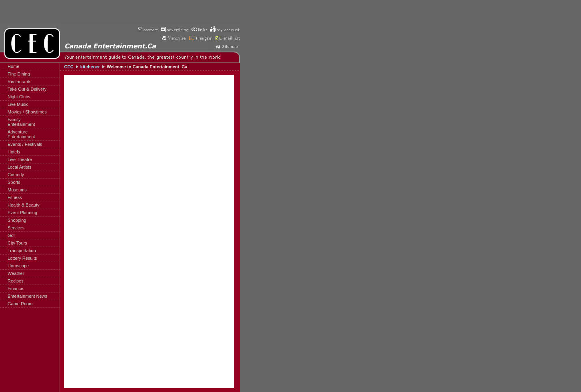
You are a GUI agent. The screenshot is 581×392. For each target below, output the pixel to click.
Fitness (15, 197)
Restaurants (19, 82)
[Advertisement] (120, 12)
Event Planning (22, 213)
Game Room (20, 304)
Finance (15, 289)
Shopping (17, 220)
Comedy (16, 175)
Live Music (18, 104)
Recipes (16, 281)
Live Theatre (20, 159)
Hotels (14, 152)
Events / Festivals (25, 144)
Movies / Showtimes (27, 112)
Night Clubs (19, 97)
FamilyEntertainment (21, 122)
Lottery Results (22, 258)
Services (16, 228)
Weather (16, 273)
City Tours (17, 243)
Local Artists (19, 167)
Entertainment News (27, 296)
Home (13, 66)
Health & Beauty (24, 205)
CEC (69, 67)
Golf (12, 235)
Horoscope (18, 266)
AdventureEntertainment (21, 134)
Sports (14, 182)
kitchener (90, 67)
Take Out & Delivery (27, 89)
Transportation (22, 251)
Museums (17, 190)
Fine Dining (19, 74)
